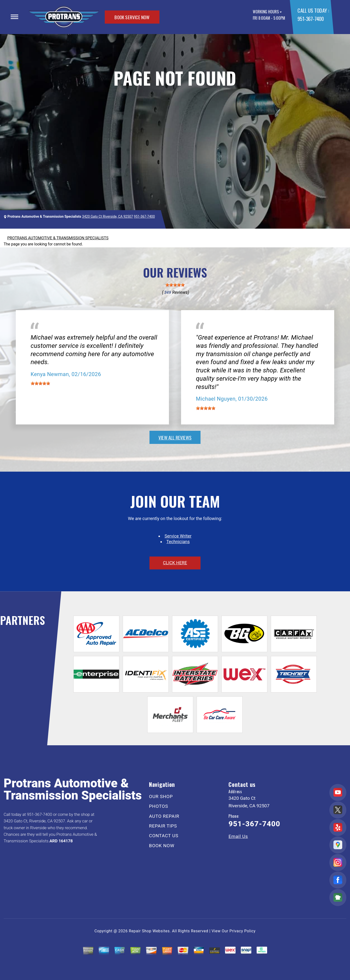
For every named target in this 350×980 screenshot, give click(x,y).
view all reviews (175, 437)
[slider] (175, 285)
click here (175, 563)
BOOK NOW (162, 846)
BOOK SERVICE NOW (132, 17)
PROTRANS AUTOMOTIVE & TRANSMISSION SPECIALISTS (58, 238)
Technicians (178, 542)
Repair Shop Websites (149, 931)
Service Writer (178, 536)
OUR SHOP (161, 796)
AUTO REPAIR (164, 816)
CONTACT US (164, 836)
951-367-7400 (311, 19)
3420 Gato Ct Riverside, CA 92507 (108, 216)
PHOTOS (158, 806)
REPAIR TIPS (163, 826)
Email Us (238, 836)
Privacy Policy (242, 931)
